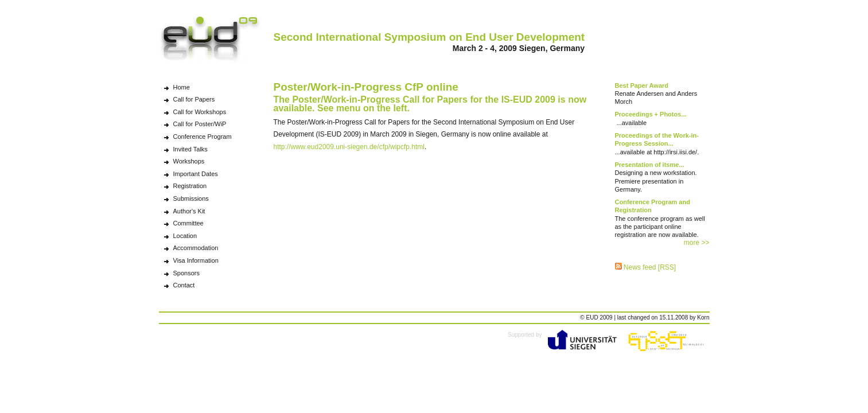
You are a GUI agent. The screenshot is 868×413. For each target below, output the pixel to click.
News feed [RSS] (646, 267)
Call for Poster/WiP (200, 124)
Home (182, 87)
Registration (190, 186)
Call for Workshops (200, 112)
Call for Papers (194, 99)
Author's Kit (189, 211)
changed (639, 317)
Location (185, 236)
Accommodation (196, 248)
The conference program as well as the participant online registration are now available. (660, 218)
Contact (184, 285)
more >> (697, 243)
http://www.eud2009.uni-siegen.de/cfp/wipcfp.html (349, 147)
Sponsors (186, 273)
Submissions (191, 198)
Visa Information (196, 260)
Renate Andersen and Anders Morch (656, 94)
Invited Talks (190, 149)
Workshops (189, 161)
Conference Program (203, 137)
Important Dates (196, 174)
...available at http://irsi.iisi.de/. (657, 144)
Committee (188, 223)
